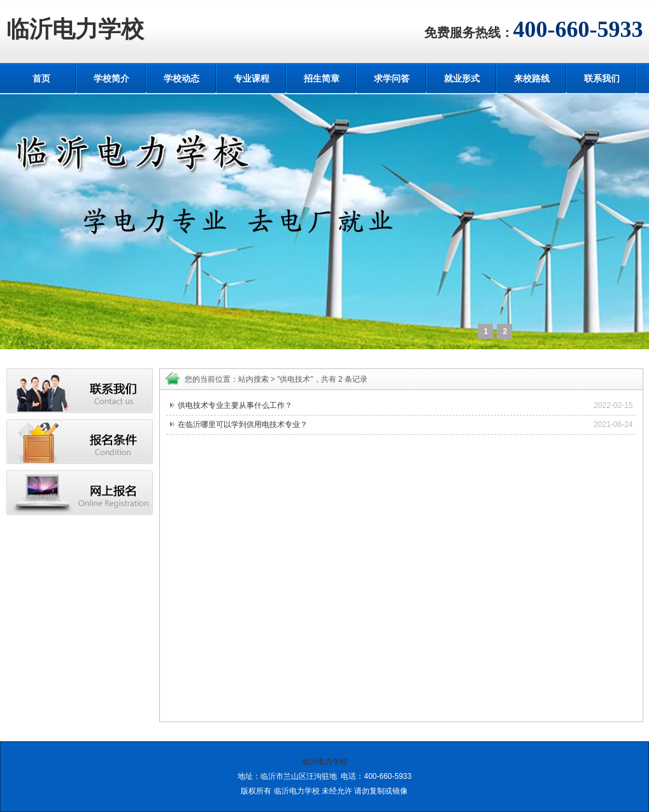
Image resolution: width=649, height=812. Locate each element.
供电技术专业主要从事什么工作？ (235, 405)
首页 (41, 78)
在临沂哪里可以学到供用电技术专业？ (243, 424)
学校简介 (111, 78)
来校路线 (532, 78)
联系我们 (602, 78)
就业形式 (462, 78)
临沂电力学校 (75, 29)
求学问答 (392, 78)
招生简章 (322, 78)
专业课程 (252, 78)
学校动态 (182, 78)
